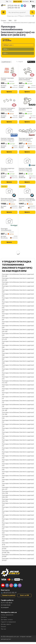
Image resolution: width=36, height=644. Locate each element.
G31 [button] (5, 53)
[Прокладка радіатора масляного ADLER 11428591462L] (9, 161)
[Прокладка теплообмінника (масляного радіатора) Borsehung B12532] (9, 221)
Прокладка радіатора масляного (26, 109)
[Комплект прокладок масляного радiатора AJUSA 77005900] (9, 131)
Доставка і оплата (7, 620)
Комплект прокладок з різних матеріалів (26, 79)
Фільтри (31, 62)
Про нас (3, 629)
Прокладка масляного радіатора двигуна (26, 139)
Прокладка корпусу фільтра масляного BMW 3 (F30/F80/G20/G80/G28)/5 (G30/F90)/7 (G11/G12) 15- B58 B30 (9, 199)
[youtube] (3, 585)
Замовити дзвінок (9, 595)
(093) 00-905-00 (14, 8)
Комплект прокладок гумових (7, 79)
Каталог (3, 627)
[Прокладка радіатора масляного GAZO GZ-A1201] (27, 101)
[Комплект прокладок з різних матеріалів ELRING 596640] (27, 71)
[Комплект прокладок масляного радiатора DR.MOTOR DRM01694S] (27, 161)
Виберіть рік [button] (8, 45)
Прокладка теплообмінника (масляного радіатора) (8, 229)
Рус (10, 1)
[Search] (32, 12)
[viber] (20, 585)
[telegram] (15, 585)
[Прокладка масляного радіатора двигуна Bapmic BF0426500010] (27, 131)
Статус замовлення (7, 615)
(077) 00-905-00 (14, 6)
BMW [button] (6, 49)
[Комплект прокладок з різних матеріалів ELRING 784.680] (9, 101)
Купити (9, 92)
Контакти (26, 1)
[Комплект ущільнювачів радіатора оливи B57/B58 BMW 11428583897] (27, 191)
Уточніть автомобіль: (7, 40)
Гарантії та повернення (8, 622)
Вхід (32, 1)
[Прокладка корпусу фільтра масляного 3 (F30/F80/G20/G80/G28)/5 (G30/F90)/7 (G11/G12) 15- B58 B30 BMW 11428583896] (9, 191)
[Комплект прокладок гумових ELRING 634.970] (9, 71)
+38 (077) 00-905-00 (10, 593)
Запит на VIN (18, 2)
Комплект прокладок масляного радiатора (7, 139)
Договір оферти (6, 624)
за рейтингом (6, 62)
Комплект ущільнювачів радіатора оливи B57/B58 (27, 199)
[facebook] (7, 585)
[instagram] (11, 585)
